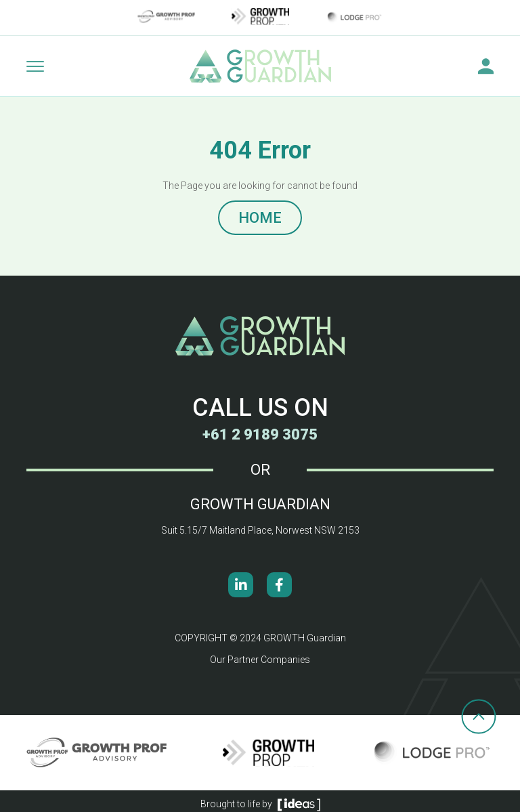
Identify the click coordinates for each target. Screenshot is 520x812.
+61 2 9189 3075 (260, 434)
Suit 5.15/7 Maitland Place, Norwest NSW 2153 (260, 530)
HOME (260, 218)
